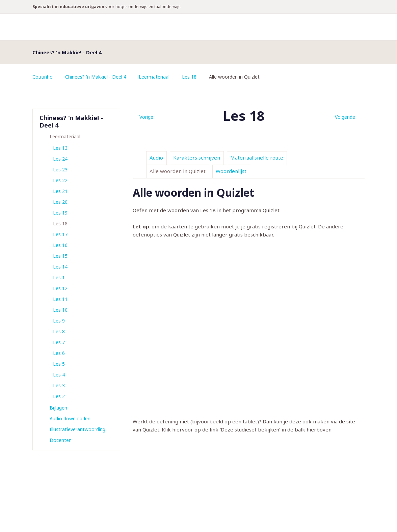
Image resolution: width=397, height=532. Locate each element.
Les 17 (60, 234)
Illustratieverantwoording (77, 429)
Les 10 (60, 310)
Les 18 (189, 77)
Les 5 (59, 364)
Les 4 (59, 375)
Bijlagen (58, 408)
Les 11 (60, 299)
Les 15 (60, 256)
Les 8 (59, 331)
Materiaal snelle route (257, 158)
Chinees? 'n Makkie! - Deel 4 (96, 77)
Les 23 (60, 170)
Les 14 (60, 267)
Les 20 (60, 202)
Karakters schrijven (197, 158)
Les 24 (60, 159)
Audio (156, 158)
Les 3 (59, 385)
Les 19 (60, 213)
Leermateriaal (154, 77)
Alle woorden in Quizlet (178, 171)
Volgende (345, 117)
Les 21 (60, 191)
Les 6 (59, 353)
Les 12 (60, 288)
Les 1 (59, 277)
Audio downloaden (70, 418)
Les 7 (59, 342)
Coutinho (43, 77)
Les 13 (60, 148)
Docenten (61, 440)
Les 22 (60, 180)
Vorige (146, 117)
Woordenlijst (231, 171)
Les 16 (60, 245)
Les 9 (59, 321)
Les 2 (59, 396)
